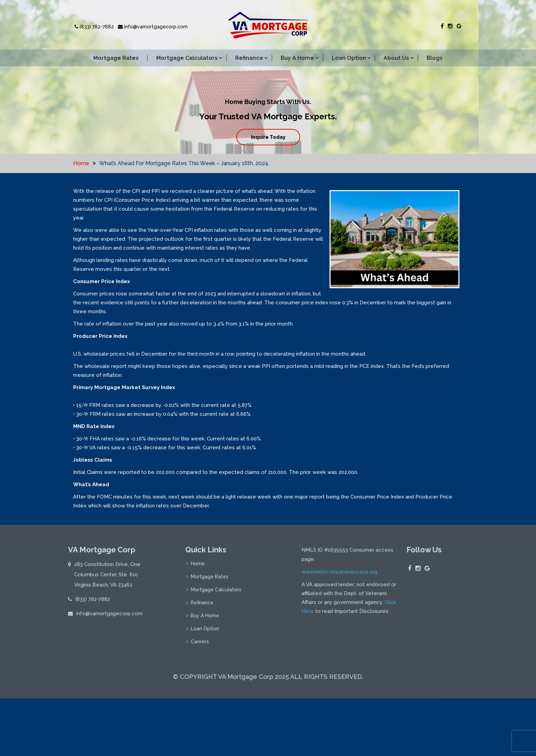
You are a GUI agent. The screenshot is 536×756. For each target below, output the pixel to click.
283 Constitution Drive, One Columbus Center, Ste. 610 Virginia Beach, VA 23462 (107, 578)
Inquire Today (268, 137)
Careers (200, 645)
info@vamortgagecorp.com (153, 27)
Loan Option (349, 58)
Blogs (435, 58)
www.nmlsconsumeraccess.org (339, 575)
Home (81, 163)
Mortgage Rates (116, 58)
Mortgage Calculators (187, 58)
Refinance (249, 58)
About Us (396, 58)
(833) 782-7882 (94, 27)
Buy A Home (297, 58)
